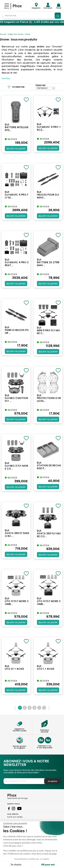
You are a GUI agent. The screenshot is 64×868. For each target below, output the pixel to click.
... (39, 708)
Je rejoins (52, 781)
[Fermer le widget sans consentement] (15, 823)
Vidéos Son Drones (16, 34)
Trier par (40, 85)
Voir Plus (6, 78)
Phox (17, 6)
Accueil (3, 34)
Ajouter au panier (16, 148)
